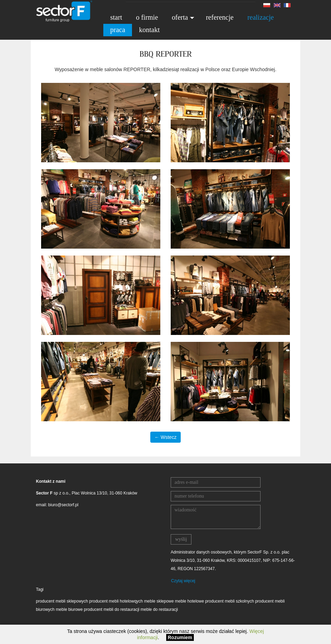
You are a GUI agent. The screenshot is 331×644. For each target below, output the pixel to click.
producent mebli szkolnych (230, 601)
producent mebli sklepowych (62, 601)
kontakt (149, 30)
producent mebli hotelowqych (116, 601)
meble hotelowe (189, 601)
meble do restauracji (159, 609)
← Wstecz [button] (165, 437)
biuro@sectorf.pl (63, 505)
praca (118, 30)
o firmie (147, 17)
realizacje (261, 17)
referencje (220, 17)
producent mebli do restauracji (112, 609)
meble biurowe (70, 609)
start (116, 17)
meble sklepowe (159, 601)
